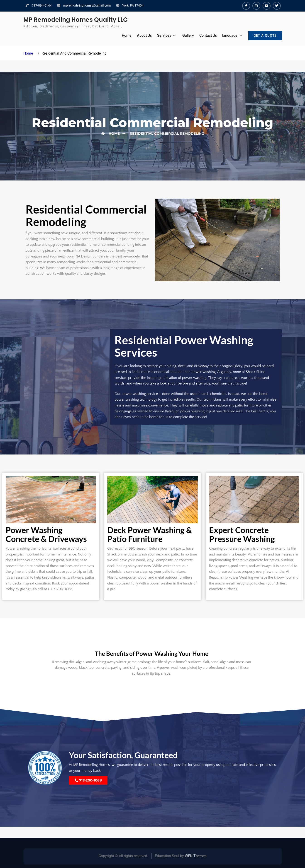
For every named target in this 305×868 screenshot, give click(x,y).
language (228, 35)
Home (125, 35)
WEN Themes (196, 856)
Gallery (187, 35)
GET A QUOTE (265, 36)
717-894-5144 (42, 5)
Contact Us (206, 35)
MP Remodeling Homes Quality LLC (76, 20)
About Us (143, 35)
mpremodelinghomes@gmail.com (87, 5)
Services (163, 35)
